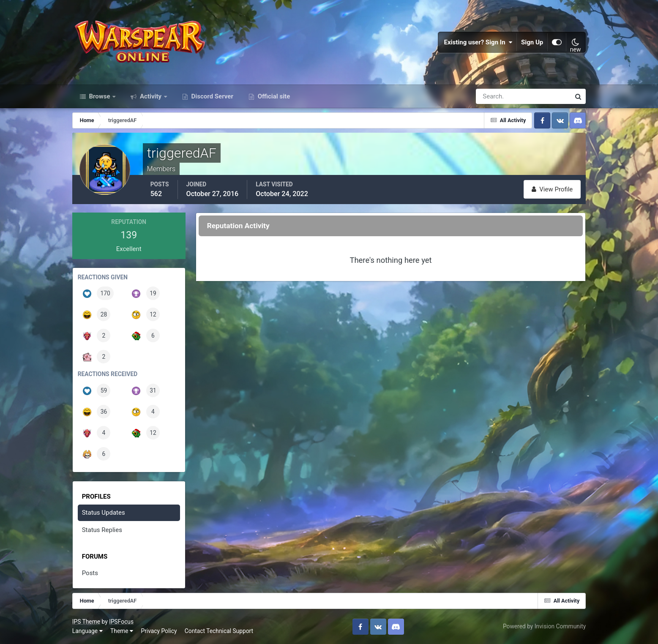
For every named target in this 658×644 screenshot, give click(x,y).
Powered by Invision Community (544, 626)
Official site (273, 96)
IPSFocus (121, 622)
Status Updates (104, 513)
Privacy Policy (159, 631)
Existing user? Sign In (478, 42)
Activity (151, 96)
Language (87, 631)
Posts (90, 573)
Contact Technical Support (219, 631)
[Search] (494, 96)
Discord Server (212, 96)
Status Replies (102, 530)
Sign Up (532, 42)
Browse (100, 96)
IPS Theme (86, 622)
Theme (122, 631)
